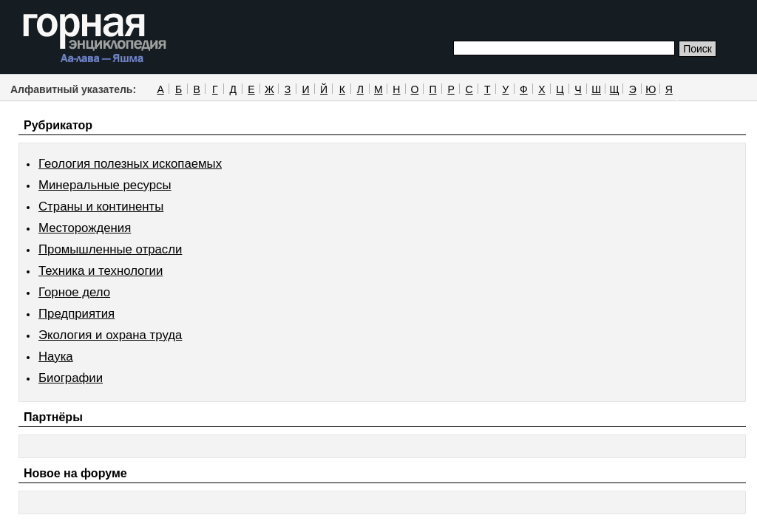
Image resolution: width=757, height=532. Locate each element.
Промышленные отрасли (110, 249)
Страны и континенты (101, 207)
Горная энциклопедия (95, 38)
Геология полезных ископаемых (130, 164)
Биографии (71, 378)
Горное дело (74, 292)
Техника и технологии (101, 271)
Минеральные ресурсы (105, 185)
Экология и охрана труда (110, 335)
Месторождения (85, 228)
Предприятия (77, 314)
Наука (56, 357)
